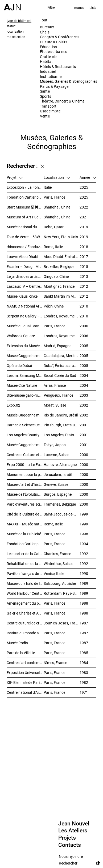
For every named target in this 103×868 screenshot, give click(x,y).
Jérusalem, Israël (58, 474)
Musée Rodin (17, 643)
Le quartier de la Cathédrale (25, 554)
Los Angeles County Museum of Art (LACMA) (25, 435)
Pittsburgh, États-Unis (62, 425)
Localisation (57, 177)
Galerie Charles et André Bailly (25, 613)
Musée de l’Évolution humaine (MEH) (25, 494)
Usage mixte (50, 111)
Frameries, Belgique (60, 504)
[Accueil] (12, 5)
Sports (46, 96)
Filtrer (52, 7)
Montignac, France (59, 286)
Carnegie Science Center (25, 425)
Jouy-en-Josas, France (62, 623)
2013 (84, 276)
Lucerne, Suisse (56, 455)
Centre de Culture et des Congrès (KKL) (25, 455)
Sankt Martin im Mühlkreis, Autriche (62, 296)
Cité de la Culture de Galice (25, 514)
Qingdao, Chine (56, 276)
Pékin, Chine (54, 306)
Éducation (48, 47)
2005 (84, 346)
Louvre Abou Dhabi (22, 257)
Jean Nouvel (74, 824)
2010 (84, 306)
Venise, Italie (54, 573)
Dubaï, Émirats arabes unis (62, 365)
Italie (48, 187)
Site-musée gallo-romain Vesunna (25, 395)
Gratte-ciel (49, 57)
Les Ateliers (73, 831)
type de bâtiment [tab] (19, 21)
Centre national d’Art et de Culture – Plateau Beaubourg (25, 692)
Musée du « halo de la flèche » (25, 583)
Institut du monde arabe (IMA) (25, 633)
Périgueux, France (58, 395)
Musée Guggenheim (23, 356)
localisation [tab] (15, 31)
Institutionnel (51, 76)
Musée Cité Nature (22, 385)
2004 (84, 375)
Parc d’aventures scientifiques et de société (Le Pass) (25, 504)
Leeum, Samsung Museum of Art (25, 375)
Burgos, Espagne (58, 494)
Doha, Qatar (54, 227)
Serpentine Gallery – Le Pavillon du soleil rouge (25, 316)
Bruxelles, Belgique (59, 266)
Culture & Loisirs (54, 42)
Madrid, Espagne (57, 346)
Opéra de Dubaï (19, 365)
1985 (84, 653)
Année (88, 177)
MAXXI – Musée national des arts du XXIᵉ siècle (25, 524)
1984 (84, 663)
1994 (84, 544)
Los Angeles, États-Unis (62, 435)
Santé (45, 91)
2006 (84, 326)
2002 (84, 405)
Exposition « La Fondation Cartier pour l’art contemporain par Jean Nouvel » (25, 187)
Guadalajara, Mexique (62, 356)
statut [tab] (11, 26)
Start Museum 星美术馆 (25, 207)
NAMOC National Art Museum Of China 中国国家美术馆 (25, 306)
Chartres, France (57, 554)
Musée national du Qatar (25, 227)
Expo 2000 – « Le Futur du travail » (25, 465)
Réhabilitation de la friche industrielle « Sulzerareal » (25, 564)
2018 (84, 247)
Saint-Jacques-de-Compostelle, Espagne (62, 514)
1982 (84, 682)
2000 (84, 455)
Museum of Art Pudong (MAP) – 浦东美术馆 (25, 217)
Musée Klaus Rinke (22, 296)
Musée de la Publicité (24, 534)
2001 (84, 425)
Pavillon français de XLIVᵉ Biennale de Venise (25, 573)
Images (79, 7)
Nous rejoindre (71, 857)
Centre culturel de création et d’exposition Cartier (25, 623)
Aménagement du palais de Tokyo (25, 603)
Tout (44, 20)
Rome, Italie (53, 247)
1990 (84, 573)
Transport (48, 106)
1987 (84, 623)
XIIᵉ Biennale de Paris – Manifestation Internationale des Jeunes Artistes (25, 682)
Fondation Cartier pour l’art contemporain (25, 544)
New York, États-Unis (61, 237)
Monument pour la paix (25, 474)
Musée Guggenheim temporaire (25, 445)
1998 (84, 534)
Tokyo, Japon (55, 445)
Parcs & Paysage (54, 86)
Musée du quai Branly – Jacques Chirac (25, 326)
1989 (84, 583)
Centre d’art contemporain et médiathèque (25, 663)
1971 (84, 692)
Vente (45, 116)
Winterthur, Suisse (58, 564)
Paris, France (54, 197)
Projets (67, 838)
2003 (84, 395)
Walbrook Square (21, 336)
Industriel (48, 71)
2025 (84, 187)
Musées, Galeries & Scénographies (69, 81)
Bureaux (47, 27)
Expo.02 (13, 405)
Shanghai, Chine (57, 207)
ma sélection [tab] (16, 37)
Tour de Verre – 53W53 (25, 237)
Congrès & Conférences (60, 37)
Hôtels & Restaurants (58, 67)
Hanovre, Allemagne (60, 465)
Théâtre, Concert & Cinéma (62, 101)
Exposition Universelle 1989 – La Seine (25, 672)
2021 (84, 217)
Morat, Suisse (55, 405)
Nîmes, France (55, 663)
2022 (84, 207)
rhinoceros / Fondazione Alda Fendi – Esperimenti (25, 247)
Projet (15, 177)
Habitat (46, 61)
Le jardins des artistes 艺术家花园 (25, 276)
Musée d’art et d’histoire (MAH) (25, 484)
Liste (93, 7)
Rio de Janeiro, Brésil (61, 415)
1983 (84, 672)
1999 (84, 514)
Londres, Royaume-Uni (62, 316)
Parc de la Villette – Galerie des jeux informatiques (25, 653)
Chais (45, 32)
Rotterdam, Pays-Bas (61, 593)
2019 (84, 227)
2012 (84, 286)
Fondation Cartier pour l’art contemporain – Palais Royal (25, 197)
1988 (84, 603)
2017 (84, 257)
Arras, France (55, 385)
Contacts (70, 845)
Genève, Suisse (56, 484)
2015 (84, 266)
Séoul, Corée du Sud (60, 375)
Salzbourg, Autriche (60, 583)
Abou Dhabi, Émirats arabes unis (62, 257)
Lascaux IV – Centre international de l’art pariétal (25, 286)
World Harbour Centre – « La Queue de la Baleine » (25, 593)
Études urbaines (53, 52)
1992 (84, 554)
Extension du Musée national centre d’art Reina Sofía (25, 346)
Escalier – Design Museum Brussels (25, 266)
